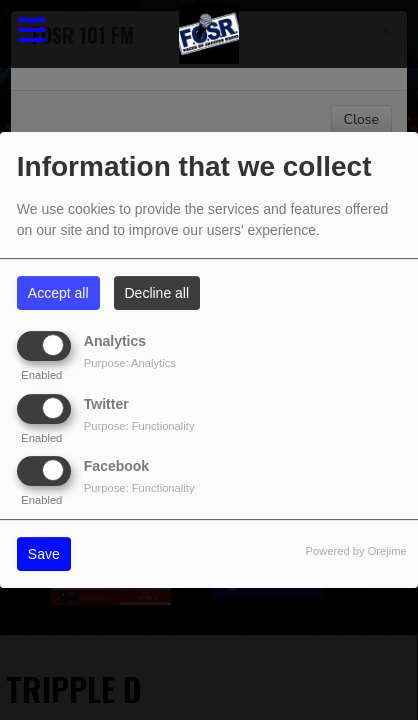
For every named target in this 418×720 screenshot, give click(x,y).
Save (44, 554)
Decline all (157, 293)
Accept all (58, 293)
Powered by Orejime (355, 551)
